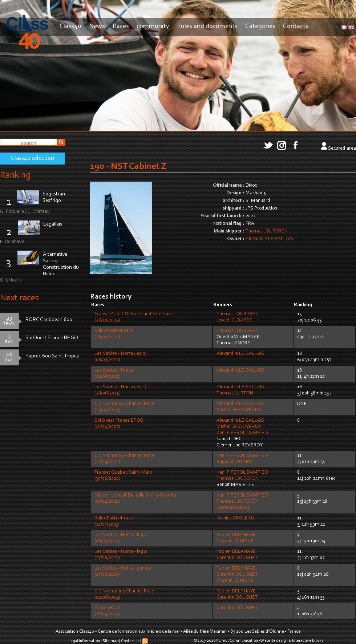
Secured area (342, 149)
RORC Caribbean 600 (49, 320)
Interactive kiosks (308, 641)
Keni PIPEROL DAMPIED (242, 433)
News (97, 26)
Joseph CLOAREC (234, 320)
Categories (260, 26)
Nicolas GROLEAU (235, 518)
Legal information (84, 641)
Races (121, 26)
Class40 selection (33, 158)
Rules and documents (207, 26)
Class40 (70, 26)
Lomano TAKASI (233, 508)
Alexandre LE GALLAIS (269, 239)
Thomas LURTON (235, 393)
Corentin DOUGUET (237, 558)
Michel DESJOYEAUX (239, 410)
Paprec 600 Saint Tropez (52, 356)
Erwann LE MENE (235, 541)
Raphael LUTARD (234, 462)
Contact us (130, 641)
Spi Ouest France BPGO (52, 338)
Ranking (15, 175)
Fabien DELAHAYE (236, 535)
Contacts (296, 26)
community (153, 26)
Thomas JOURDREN (267, 231)
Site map (110, 641)
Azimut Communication (237, 641)
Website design (274, 641)
